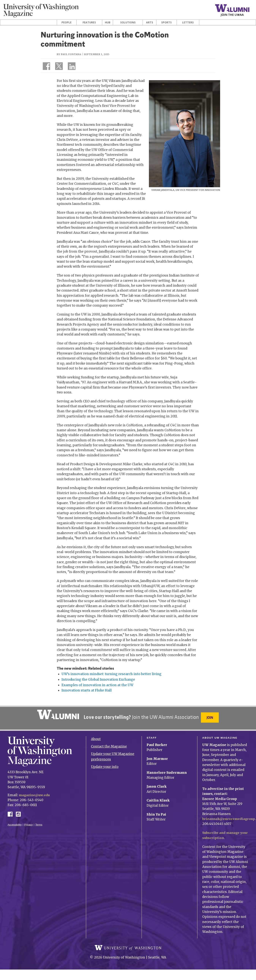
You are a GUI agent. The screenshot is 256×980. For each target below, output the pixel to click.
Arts (150, 22)
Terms (39, 822)
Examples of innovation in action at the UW (97, 685)
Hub (108, 22)
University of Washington (128, 948)
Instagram (20, 812)
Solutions (128, 22)
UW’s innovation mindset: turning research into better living (111, 674)
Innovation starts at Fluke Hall (87, 690)
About (96, 737)
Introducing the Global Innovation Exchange (98, 679)
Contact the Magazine (109, 744)
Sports (166, 22)
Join (210, 717)
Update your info (105, 764)
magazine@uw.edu (35, 793)
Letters (188, 22)
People (67, 22)
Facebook (12, 812)
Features (89, 22)
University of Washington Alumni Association (58, 714)
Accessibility (15, 822)
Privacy (29, 822)
